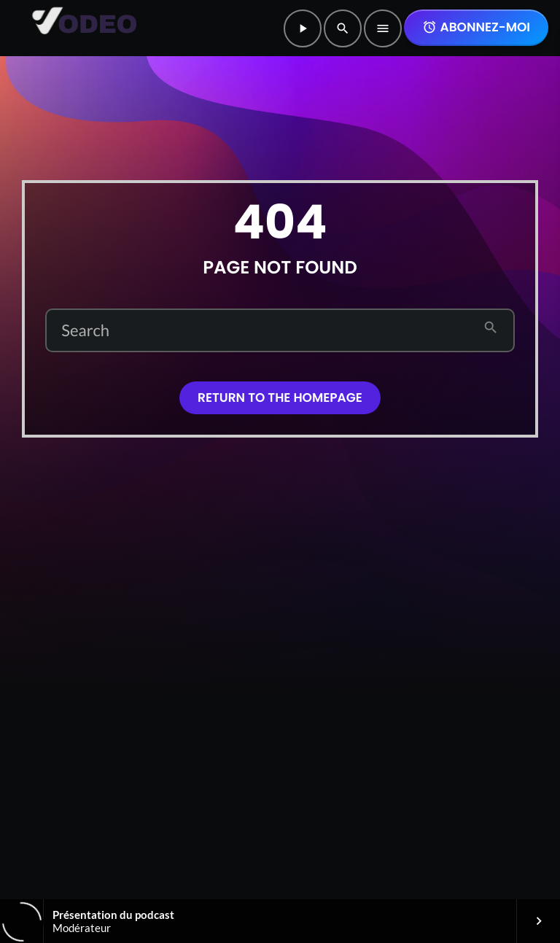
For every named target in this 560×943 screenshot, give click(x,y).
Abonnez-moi (476, 27)
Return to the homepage (280, 397)
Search (85, 330)
